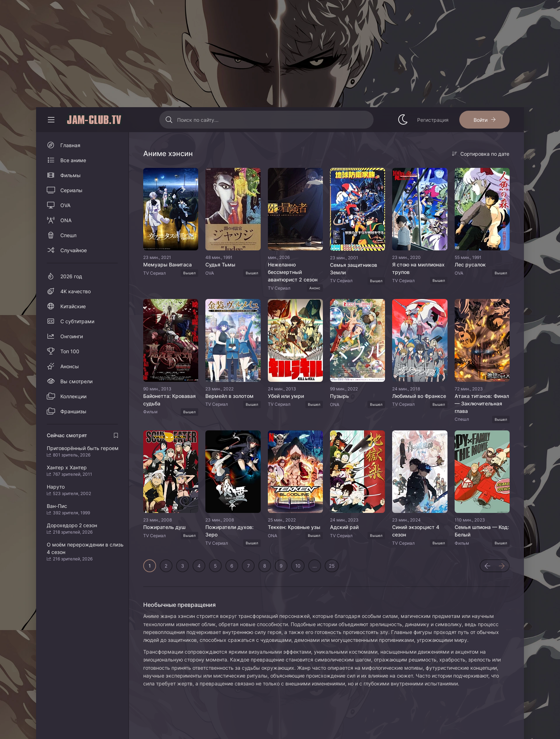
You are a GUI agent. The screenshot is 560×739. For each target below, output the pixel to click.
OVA (65, 205)
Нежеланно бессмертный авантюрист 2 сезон (293, 272)
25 (332, 566)
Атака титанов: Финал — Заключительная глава (482, 403)
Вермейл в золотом (229, 396)
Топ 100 (70, 351)
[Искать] (169, 120)
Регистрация (433, 120)
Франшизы (73, 411)
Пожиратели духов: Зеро (229, 531)
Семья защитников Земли (354, 269)
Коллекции (73, 396)
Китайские (73, 306)
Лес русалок (470, 264)
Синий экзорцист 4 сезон (416, 531)
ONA (66, 220)
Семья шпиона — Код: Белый (482, 531)
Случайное (74, 250)
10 (298, 566)
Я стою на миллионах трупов (418, 268)
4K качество (76, 291)
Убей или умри (286, 396)
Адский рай (344, 527)
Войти (481, 120)
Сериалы (71, 190)
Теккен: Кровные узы (294, 527)
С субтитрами (77, 321)
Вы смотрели (76, 381)
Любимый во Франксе (419, 396)
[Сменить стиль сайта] (403, 120)
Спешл (68, 235)
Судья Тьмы (220, 264)
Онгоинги (72, 336)
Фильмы (71, 175)
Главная (70, 145)
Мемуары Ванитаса (167, 264)
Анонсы (70, 366)
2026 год (71, 276)
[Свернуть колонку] (51, 120)
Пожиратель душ (164, 527)
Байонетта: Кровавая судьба (169, 400)
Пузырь (339, 396)
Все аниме (73, 160)
